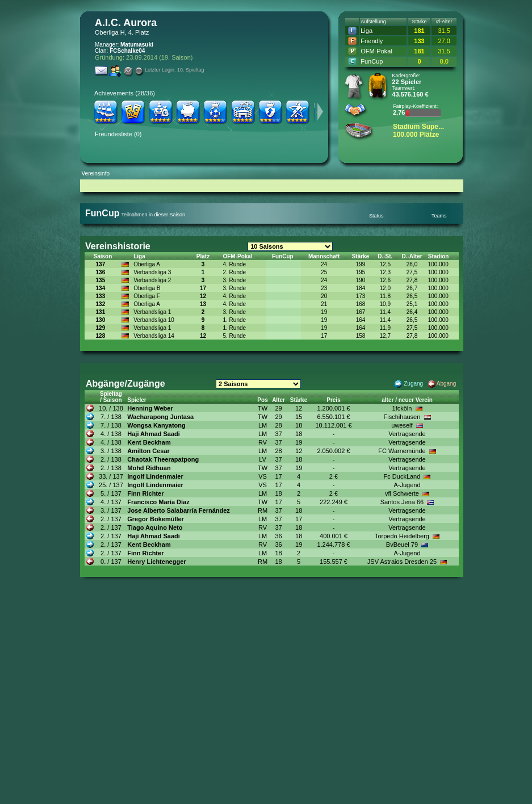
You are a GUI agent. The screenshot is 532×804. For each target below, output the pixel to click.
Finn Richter (145, 493)
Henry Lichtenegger (156, 562)
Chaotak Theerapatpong (163, 459)
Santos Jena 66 (402, 502)
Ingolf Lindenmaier (155, 476)
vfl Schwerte (402, 493)
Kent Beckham (149, 442)
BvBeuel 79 (402, 545)
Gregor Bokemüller (156, 519)
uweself (402, 425)
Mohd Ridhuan (149, 468)
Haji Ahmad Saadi (154, 434)
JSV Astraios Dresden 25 (402, 562)
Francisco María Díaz (158, 502)
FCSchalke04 (127, 51)
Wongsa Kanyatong (156, 425)
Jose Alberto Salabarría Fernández (179, 510)
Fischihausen (402, 417)
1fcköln (402, 408)
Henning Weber (150, 408)
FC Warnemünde (402, 451)
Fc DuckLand (402, 476)
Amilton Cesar (148, 451)
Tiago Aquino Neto (155, 527)
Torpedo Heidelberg (402, 536)
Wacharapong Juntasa (160, 417)
